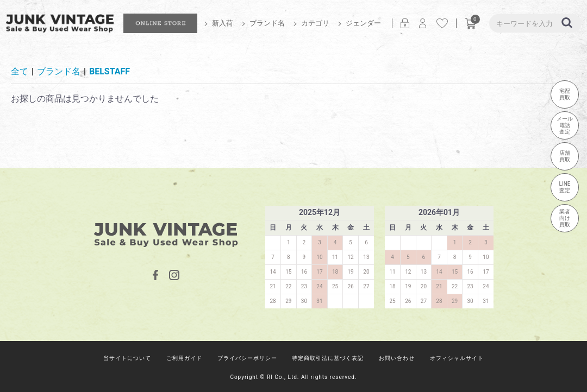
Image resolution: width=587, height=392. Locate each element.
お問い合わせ (397, 358)
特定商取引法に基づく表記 (328, 358)
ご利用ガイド (184, 358)
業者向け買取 (565, 218)
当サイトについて (127, 358)
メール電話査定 (565, 125)
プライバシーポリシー (247, 358)
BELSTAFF (110, 71)
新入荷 (223, 23)
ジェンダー (363, 23)
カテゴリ (315, 23)
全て (20, 71)
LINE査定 (565, 187)
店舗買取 (565, 156)
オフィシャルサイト (457, 358)
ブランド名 (267, 23)
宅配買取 (565, 94)
